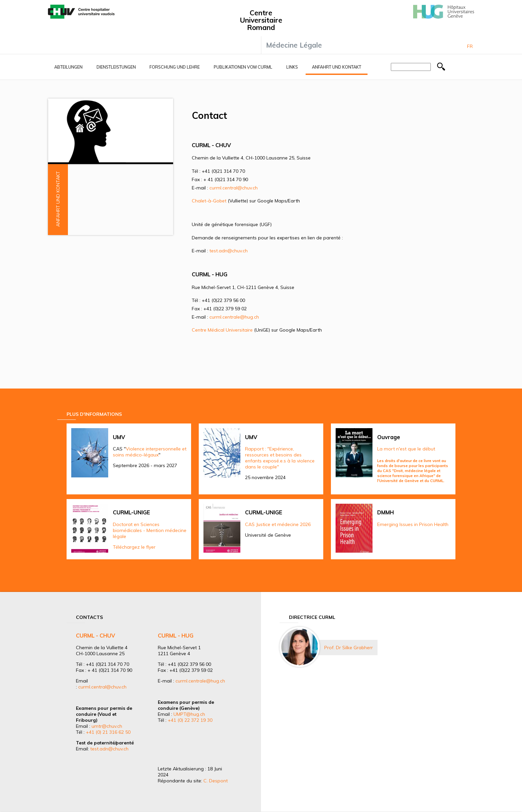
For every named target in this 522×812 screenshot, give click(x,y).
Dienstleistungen (116, 67)
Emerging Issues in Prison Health (413, 524)
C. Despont (216, 781)
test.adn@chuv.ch (229, 251)
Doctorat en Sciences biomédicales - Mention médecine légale (150, 530)
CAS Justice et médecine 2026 (278, 524)
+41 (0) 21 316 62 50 (108, 732)
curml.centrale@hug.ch (234, 317)
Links (292, 67)
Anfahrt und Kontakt (337, 67)
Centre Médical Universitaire (222, 330)
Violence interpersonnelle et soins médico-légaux (150, 452)
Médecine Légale (294, 45)
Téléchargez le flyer (134, 547)
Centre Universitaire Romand (261, 20)
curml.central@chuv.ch (234, 188)
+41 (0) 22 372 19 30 (190, 720)
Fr (470, 46)
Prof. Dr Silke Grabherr (349, 648)
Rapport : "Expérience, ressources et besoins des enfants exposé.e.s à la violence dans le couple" (280, 458)
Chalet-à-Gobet (209, 201)
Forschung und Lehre (175, 67)
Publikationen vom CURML (243, 67)
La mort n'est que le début (406, 449)
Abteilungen (68, 67)
